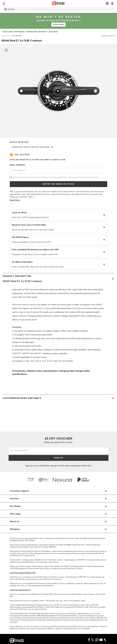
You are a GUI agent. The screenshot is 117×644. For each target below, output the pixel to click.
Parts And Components (14, 32)
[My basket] (107, 3)
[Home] (58, 4)
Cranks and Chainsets (37, 32)
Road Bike (53, 32)
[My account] (112, 3)
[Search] (59, 9)
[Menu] (21, 4)
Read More (15, 200)
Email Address (17, 165)
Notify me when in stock (59, 184)
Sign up (59, 458)
